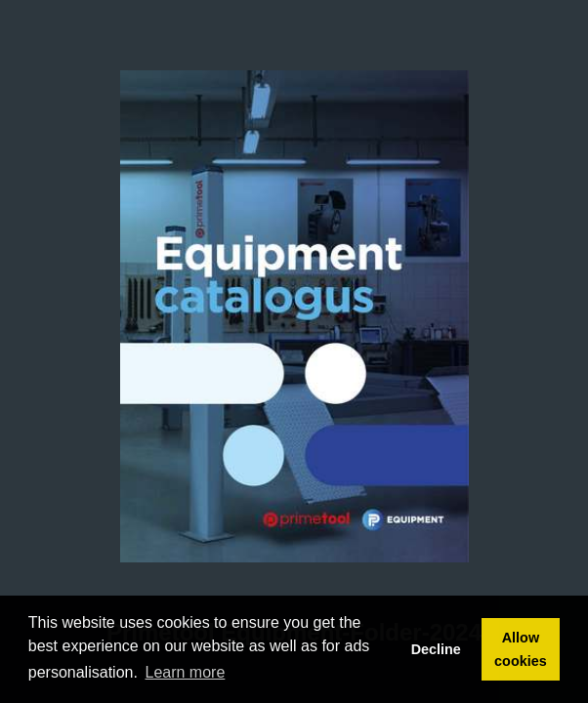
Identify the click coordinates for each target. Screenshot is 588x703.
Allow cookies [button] (521, 649)
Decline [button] (436, 649)
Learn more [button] (186, 672)
